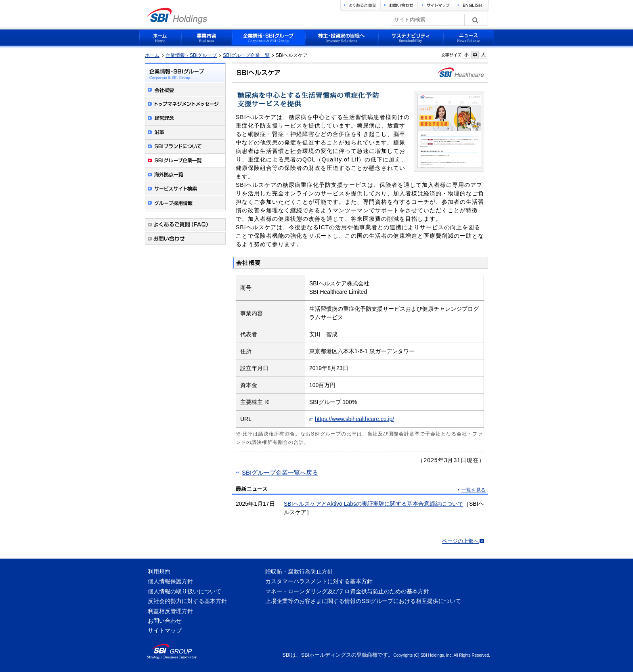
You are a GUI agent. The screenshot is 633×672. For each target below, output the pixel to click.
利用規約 (159, 572)
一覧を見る (474, 490)
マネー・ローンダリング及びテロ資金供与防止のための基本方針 (347, 591)
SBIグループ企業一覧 (246, 55)
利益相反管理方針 (170, 611)
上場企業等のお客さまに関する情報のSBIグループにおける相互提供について (363, 601)
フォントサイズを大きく (483, 55)
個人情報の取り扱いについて (184, 591)
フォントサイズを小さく (466, 55)
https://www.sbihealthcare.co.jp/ (354, 419)
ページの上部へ (460, 541)
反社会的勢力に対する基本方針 (187, 601)
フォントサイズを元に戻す (475, 55)
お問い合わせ (165, 621)
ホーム (152, 55)
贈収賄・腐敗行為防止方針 (299, 572)
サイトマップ (165, 630)
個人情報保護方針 (170, 581)
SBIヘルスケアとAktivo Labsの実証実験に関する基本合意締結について (374, 504)
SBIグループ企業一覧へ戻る (280, 472)
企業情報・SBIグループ (191, 55)
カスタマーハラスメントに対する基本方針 (319, 581)
